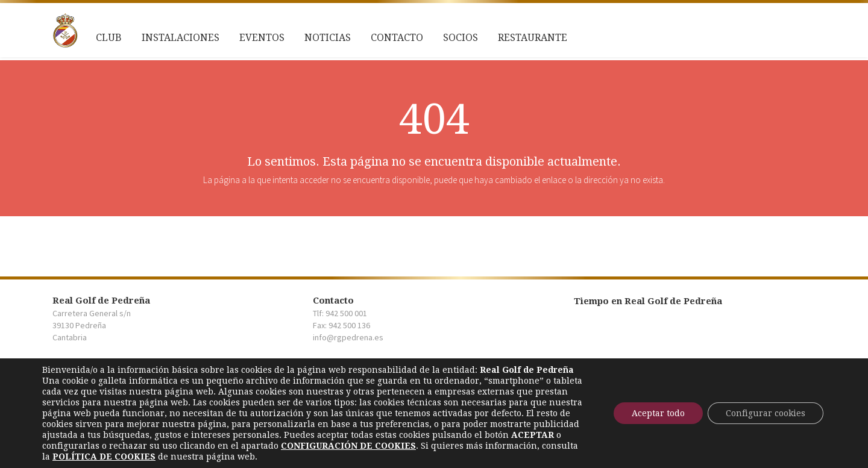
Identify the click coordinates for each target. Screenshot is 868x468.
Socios (461, 38)
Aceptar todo (658, 413)
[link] (348, 446)
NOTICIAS (328, 38)
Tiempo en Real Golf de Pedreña (648, 301)
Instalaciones (181, 38)
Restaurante (533, 38)
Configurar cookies (766, 413)
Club (109, 38)
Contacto (397, 38)
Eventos (262, 38)
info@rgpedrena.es (348, 337)
